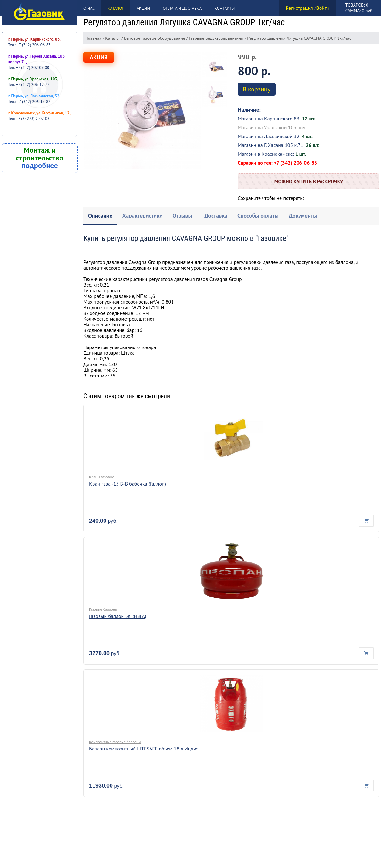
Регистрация (299, 8)
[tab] (100, 216)
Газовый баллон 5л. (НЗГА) (118, 616)
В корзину (257, 89)
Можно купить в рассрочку (309, 181)
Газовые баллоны (103, 609)
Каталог (116, 8)
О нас (89, 8)
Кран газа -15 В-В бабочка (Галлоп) (128, 484)
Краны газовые (102, 477)
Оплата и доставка (182, 8)
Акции (143, 8)
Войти (323, 8)
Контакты (225, 8)
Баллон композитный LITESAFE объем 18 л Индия (144, 749)
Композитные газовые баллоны (115, 742)
